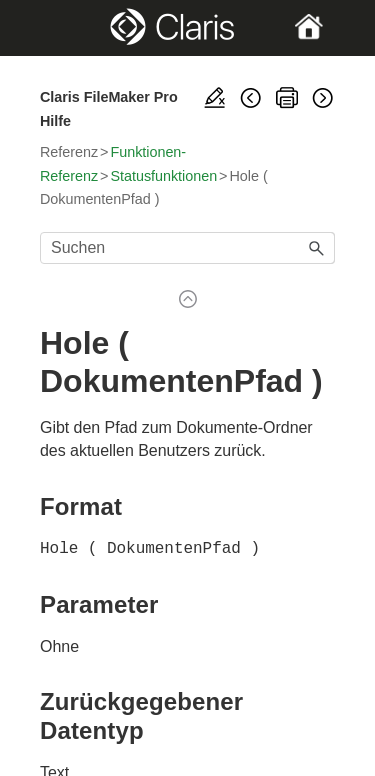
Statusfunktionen (163, 176)
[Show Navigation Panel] (53, 28)
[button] (317, 248)
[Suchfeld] (187, 248)
